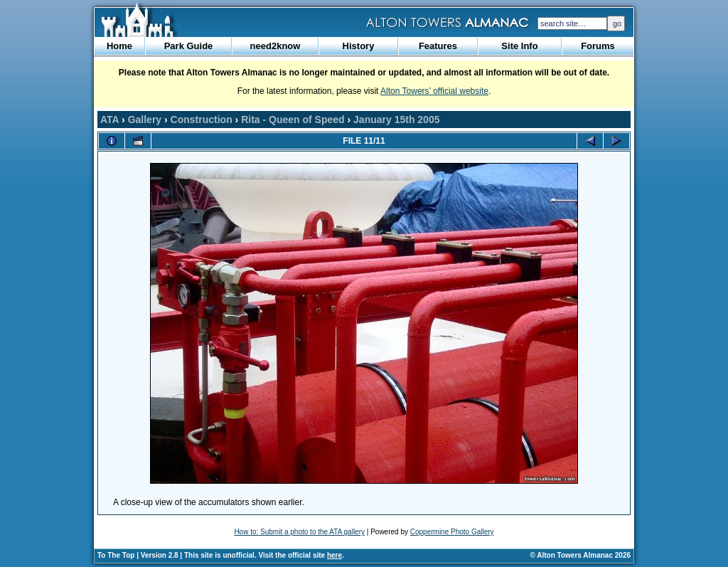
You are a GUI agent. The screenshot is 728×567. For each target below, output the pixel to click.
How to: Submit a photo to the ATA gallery (299, 532)
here (334, 555)
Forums (598, 46)
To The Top (116, 555)
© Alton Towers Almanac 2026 (580, 555)
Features (438, 46)
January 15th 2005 (396, 120)
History (359, 46)
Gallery (145, 120)
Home (119, 46)
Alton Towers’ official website (434, 91)
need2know (275, 46)
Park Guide (189, 46)
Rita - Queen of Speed (293, 120)
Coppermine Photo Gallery (452, 532)
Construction (202, 120)
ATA (109, 120)
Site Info (519, 46)
